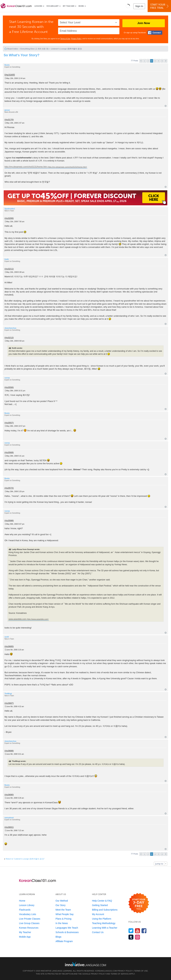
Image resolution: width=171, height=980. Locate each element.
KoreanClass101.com (106, 971)
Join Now (144, 23)
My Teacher (69, 6)
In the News (62, 923)
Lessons (38, 6)
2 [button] (148, 61)
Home (22, 901)
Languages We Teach (67, 928)
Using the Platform (102, 919)
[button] (128, 6)
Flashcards (25, 910)
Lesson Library (27, 905)
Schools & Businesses (67, 932)
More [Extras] (81, 6)
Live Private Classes (30, 919)
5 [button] (159, 61)
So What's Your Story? (22, 55)
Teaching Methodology (104, 923)
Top (166, 106)
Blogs (58, 937)
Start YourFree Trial (160, 6)
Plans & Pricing (63, 919)
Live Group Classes (29, 923)
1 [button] (145, 61)
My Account (98, 914)
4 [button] (155, 61)
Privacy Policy (76, 39)
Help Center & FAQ (102, 901)
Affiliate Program (64, 941)
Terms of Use (65, 39)
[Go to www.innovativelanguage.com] (85, 964)
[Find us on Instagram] (138, 937)
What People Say (64, 914)
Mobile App (25, 937)
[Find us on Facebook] (144, 931)
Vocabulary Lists (28, 914)
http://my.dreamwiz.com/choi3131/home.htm (26, 167)
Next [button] (166, 61)
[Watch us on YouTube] (138, 931)
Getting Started (100, 905)
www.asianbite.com (17, 619)
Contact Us (98, 932)
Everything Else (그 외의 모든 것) (34, 49)
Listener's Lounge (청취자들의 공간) (66, 49)
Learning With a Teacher (105, 928)
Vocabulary (53, 6)
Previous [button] (141, 61)
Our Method (62, 901)
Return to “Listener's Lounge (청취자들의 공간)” (25, 859)
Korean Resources (29, 928)
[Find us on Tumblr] (131, 937)
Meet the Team (63, 910)
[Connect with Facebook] (155, 33)
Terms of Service (120, 974)
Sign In (139, 6)
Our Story (60, 905)
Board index (13, 49)
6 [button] (162, 61)
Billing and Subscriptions (105, 910)
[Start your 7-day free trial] (139, 903)
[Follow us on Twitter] (131, 931)
